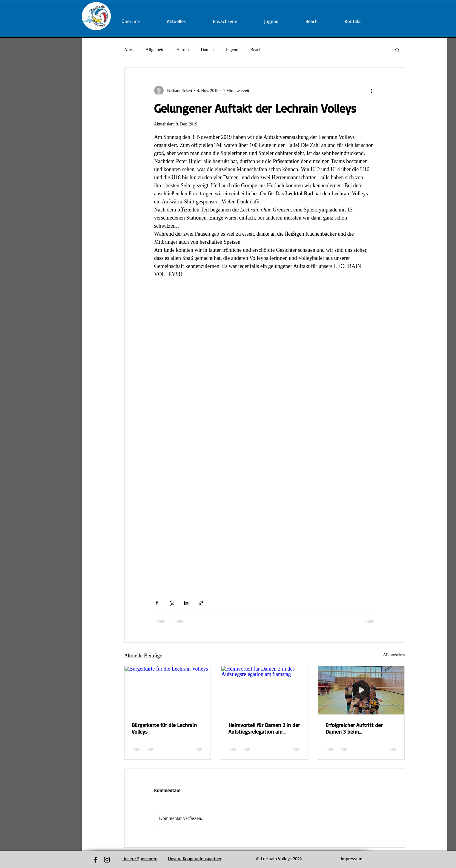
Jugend (232, 50)
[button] (397, 50)
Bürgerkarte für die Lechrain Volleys (164, 728)
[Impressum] (352, 859)
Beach (256, 50)
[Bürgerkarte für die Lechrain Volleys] (168, 690)
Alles (129, 50)
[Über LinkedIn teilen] (186, 603)
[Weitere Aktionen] (371, 91)
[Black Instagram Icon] (107, 860)
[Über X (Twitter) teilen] (172, 603)
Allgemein (155, 50)
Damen (207, 50)
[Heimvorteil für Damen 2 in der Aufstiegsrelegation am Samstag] (264, 690)
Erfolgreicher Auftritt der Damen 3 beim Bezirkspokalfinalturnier (354, 728)
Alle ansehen (394, 655)
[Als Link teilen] (201, 603)
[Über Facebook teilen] (157, 603)
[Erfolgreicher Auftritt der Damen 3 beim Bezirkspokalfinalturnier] (361, 690)
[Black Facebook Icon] (95, 860)
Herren (183, 50)
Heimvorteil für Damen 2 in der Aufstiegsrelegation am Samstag (264, 728)
